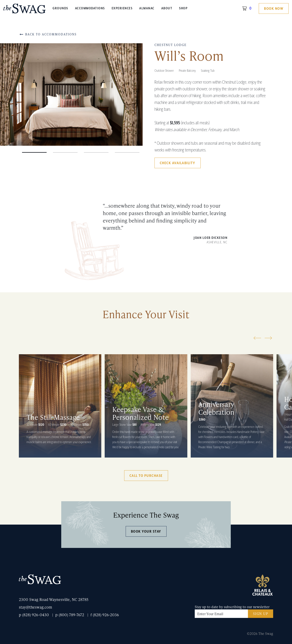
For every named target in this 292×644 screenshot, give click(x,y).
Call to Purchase (146, 476)
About (167, 8)
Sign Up (261, 614)
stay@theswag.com (35, 607)
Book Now (274, 9)
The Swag (25, 10)
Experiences (122, 8)
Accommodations (90, 8)
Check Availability (178, 163)
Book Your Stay (146, 532)
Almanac (147, 8)
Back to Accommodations (48, 34)
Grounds (60, 8)
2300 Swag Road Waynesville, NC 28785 (54, 599)
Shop (183, 8)
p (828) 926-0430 (34, 615)
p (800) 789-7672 (70, 615)
